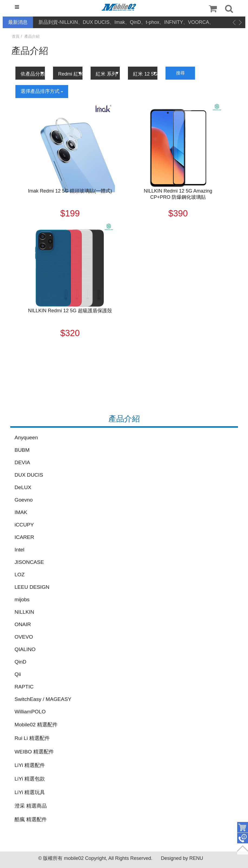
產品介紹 (32, 36)
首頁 (16, 36)
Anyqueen (26, 438)
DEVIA (22, 462)
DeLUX (23, 487)
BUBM (22, 450)
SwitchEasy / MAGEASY (43, 699)
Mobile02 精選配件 (36, 725)
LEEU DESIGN (32, 587)
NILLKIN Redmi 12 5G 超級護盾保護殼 (70, 311)
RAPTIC (24, 687)
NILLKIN (24, 612)
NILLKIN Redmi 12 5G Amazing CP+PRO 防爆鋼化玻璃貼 (178, 194)
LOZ (20, 575)
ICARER (24, 537)
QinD (21, 662)
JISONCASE (29, 562)
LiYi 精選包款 (30, 779)
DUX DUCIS (29, 475)
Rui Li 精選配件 (32, 738)
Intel (19, 550)
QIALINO (25, 649)
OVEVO (24, 637)
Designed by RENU (182, 858)
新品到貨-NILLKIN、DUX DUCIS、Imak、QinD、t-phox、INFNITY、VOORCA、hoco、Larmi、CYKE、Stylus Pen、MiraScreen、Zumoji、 (126, 23)
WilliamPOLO (30, 712)
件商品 (243, 827)
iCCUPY (24, 525)
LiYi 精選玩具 (30, 792)
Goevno (24, 500)
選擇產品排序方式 (42, 91)
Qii (18, 674)
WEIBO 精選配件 (34, 752)
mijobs (22, 599)
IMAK (21, 512)
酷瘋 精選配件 (31, 819)
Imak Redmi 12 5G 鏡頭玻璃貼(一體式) (70, 191)
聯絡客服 (243, 838)
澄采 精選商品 (31, 806)
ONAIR (23, 624)
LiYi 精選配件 (30, 765)
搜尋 (180, 73)
